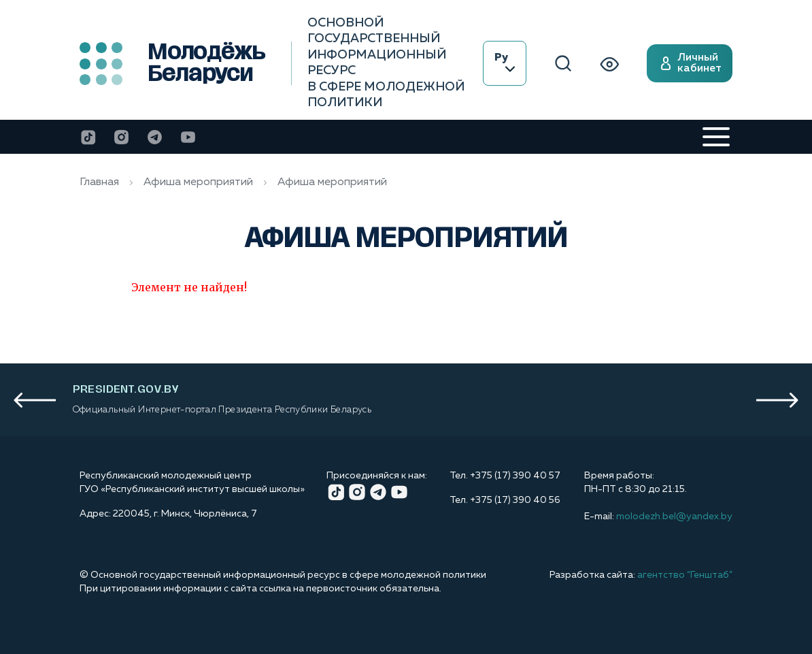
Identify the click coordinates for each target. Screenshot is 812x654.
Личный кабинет (690, 63)
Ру (505, 62)
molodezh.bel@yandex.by (674, 517)
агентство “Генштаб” (685, 575)
